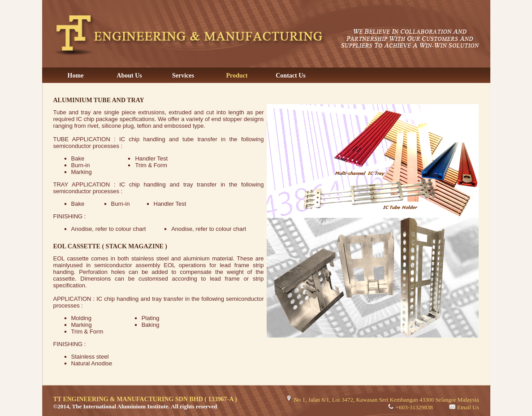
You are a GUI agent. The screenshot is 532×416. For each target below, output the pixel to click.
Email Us (468, 407)
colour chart (131, 229)
